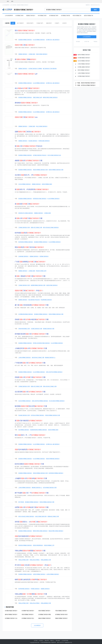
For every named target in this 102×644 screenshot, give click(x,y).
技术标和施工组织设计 (24, 589)
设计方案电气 (20, 23)
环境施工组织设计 (35, 589)
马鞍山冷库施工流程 (23, 560)
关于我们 (36, 641)
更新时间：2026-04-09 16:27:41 (93, 5)
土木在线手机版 (65, 641)
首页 (8, 1)
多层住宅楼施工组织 (47, 184)
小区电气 (64, 23)
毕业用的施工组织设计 (46, 300)
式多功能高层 (28, 449)
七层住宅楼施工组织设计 (84, 73)
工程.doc (26, 117)
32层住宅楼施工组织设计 (39, 574)
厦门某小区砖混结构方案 (32, 305)
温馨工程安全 (28, 132)
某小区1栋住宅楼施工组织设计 (57, 401)
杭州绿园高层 (28, 233)
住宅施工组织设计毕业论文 (40, 155)
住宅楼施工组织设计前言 (61, 614)
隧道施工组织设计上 (50, 357)
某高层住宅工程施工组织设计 (26, 213)
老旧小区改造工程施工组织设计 (51, 227)
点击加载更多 (37, 625)
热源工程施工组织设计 (42, 54)
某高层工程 (27, 204)
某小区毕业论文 (29, 146)
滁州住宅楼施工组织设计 (11, 614)
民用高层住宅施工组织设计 (40, 199)
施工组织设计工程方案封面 (50, 69)
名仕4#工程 (27, 88)
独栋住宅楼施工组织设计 (45, 618)
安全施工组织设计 (33, 141)
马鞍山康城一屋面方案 (31, 594)
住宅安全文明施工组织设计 (37, 415)
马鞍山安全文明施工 (35, 560)
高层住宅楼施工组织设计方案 (56, 170)
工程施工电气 (40, 23)
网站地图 (58, 641)
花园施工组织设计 (31, 16)
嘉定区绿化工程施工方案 (38, 357)
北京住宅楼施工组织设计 (25, 184)
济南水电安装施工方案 (24, 329)
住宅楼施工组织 (19, 16)
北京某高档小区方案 (30, 392)
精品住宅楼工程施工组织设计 (56, 531)
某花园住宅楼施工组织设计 (23, 5)
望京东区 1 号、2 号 (30, 435)
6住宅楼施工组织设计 (24, 430)
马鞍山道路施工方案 (46, 560)
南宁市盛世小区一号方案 (32, 493)
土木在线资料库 (6, 5)
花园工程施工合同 (37, 97)
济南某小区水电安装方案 (32, 319)
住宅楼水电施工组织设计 (11, 611)
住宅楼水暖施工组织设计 (84, 58)
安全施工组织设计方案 (24, 415)
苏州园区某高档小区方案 (32, 334)
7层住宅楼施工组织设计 (61, 611)
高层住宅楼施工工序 (49, 545)
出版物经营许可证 (68, 643)
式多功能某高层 (29, 536)
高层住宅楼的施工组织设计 (53, 459)
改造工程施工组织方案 (41, 516)
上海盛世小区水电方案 (31, 478)
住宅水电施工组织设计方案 (50, 488)
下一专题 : (78, 85)
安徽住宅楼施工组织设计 (61, 618)
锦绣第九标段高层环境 (31, 580)
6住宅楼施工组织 (42, 16)
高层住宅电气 (30, 23)
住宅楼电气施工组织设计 (28, 611)
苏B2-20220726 (60, 643)
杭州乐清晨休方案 (29, 464)
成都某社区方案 (29, 161)
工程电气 (57, 23)
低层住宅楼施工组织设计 (84, 55)
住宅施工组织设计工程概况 (35, 69)
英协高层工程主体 (29, 247)
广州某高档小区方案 (30, 363)
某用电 (25, 59)
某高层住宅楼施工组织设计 (25, 545)
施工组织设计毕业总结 (34, 300)
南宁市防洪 (21, 502)
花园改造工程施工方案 (53, 516)
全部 (13, 23)
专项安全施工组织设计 (44, 141)
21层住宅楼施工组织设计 (53, 574)
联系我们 (41, 641)
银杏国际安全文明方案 (31, 406)
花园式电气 (49, 23)
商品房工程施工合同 (41, 271)
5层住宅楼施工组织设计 (44, 611)
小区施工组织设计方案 (36, 329)
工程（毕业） (29, 291)
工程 (25, 45)
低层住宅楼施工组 (88, 16)
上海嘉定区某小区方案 (31, 348)
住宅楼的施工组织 (54, 16)
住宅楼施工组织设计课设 (45, 614)
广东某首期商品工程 (30, 262)
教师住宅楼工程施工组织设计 (50, 97)
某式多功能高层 (29, 421)
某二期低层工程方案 (30, 276)
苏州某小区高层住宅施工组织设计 (41, 343)
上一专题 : (78, 83)
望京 (25, 30)
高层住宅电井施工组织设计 (88, 83)
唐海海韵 (26, 103)
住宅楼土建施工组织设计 (84, 67)
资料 (12, 1)
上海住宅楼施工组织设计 (25, 357)
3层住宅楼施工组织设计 (28, 614)
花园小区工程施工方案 (36, 227)
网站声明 (47, 641)
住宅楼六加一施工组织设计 (53, 40)
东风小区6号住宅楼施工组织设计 (54, 372)
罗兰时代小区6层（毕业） (34, 565)
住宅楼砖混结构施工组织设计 (26, 314)
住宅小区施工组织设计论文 (54, 155)
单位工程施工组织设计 (42, 126)
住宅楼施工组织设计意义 (28, 618)
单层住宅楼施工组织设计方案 (40, 170)
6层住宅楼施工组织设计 (84, 70)
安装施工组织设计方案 (49, 329)
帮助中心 (52, 641)
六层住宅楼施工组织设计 (84, 64)
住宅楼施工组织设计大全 (11, 618)
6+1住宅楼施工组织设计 (39, 40)
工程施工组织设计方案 (24, 227)
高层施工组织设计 (44, 256)
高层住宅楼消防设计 (38, 545)
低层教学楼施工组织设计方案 (38, 285)
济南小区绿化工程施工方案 (50, 386)
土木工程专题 (13, 5)
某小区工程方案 (29, 218)
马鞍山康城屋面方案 (30, 551)
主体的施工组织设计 (23, 256)
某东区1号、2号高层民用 (32, 189)
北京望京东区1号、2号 (31, 175)
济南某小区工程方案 (30, 377)
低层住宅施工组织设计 (52, 285)
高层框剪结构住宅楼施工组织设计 (39, 430)
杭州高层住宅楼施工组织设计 (26, 242)
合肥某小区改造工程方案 (32, 507)
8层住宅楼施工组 (77, 16)
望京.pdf (26, 74)
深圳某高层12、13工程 (31, 522)
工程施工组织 (32, 54)
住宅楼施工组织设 (65, 16)
